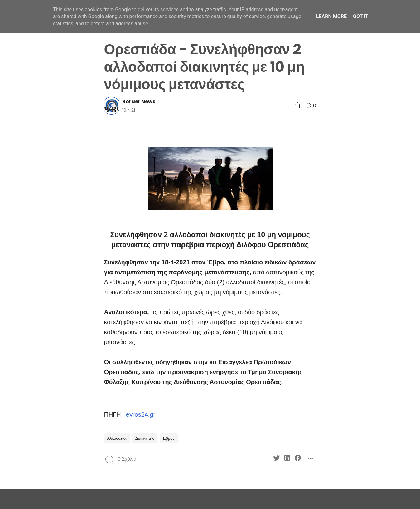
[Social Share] (297, 106)
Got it (361, 16)
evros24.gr (141, 414)
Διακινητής (145, 438)
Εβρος (169, 438)
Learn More (331, 16)
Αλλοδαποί (117, 438)
